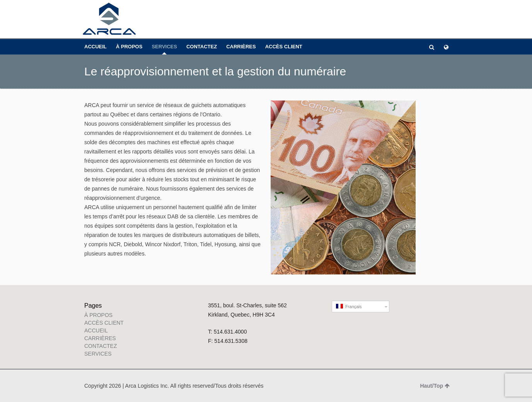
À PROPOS (129, 47)
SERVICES (164, 47)
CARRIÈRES (241, 47)
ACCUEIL (95, 47)
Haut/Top (435, 386)
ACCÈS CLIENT (284, 47)
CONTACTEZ (202, 47)
